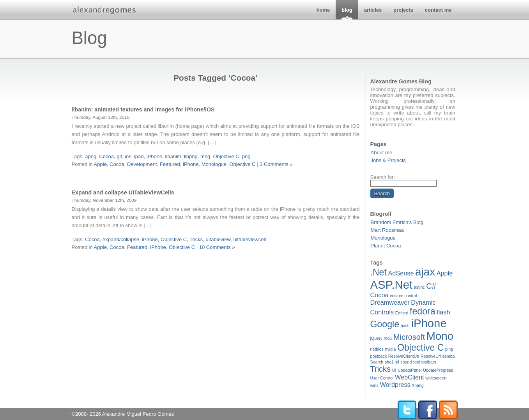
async (419, 287)
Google (385, 324)
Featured (170, 164)
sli (397, 362)
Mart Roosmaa (387, 230)
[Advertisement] (216, 177)
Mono (440, 336)
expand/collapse (121, 239)
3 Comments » (276, 164)
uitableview (218, 239)
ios (128, 156)
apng (91, 156)
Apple (445, 273)
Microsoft (409, 337)
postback (379, 356)
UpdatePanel (410, 370)
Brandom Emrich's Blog (397, 222)
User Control (382, 378)
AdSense (401, 273)
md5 (388, 338)
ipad (139, 156)
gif (119, 156)
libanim (173, 156)
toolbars (429, 362)
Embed (402, 313)
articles (373, 10)
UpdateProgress (438, 370)
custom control (403, 296)
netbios (377, 349)
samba (449, 356)
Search (377, 362)
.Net (379, 272)
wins (374, 385)
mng (205, 156)
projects (403, 10)
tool (417, 362)
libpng (191, 156)
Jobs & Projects (388, 160)
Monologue (383, 238)
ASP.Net (392, 285)
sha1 (389, 362)
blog (347, 10)
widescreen (436, 378)
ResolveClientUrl (404, 356)
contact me (438, 10)
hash (405, 326)
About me (382, 153)
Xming (418, 385)
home (323, 10)
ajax (425, 272)
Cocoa (379, 295)
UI (394, 370)
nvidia (391, 349)
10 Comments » (217, 247)
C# (431, 286)
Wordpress (395, 385)
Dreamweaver (390, 302)
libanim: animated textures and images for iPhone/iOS (143, 109)
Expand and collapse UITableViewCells (123, 192)
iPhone (429, 323)
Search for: (383, 177)
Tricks (381, 369)
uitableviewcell (249, 239)
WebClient (410, 377)
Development (142, 164)
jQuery (376, 338)
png (246, 156)
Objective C (420, 348)
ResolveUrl (431, 356)
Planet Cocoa (386, 246)
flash (443, 312)
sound (406, 362)
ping (449, 349)
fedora (423, 311)
